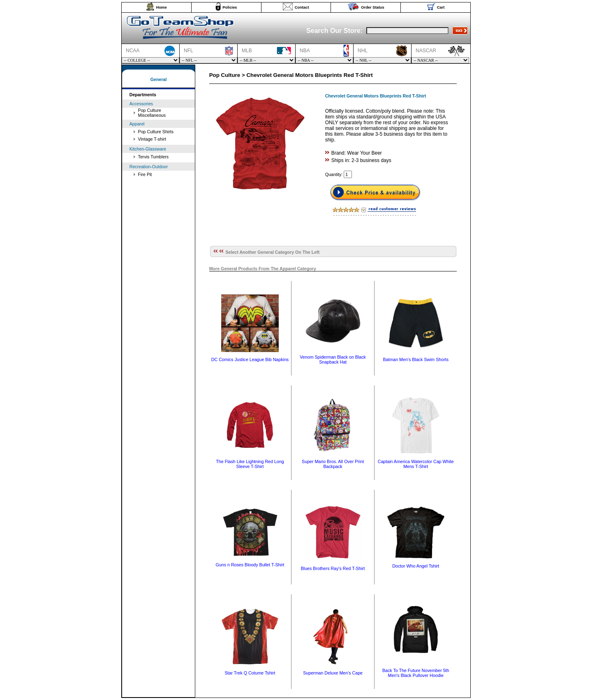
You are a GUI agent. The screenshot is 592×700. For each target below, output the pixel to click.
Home (162, 7)
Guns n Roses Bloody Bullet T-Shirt (250, 565)
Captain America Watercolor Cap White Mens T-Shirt (416, 464)
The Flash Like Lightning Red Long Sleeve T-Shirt (250, 464)
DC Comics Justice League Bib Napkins (250, 359)
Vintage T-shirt (152, 139)
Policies (230, 7)
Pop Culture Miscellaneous (152, 113)
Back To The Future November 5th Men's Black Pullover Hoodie (416, 673)
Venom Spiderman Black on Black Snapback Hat (333, 359)
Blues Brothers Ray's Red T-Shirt (333, 568)
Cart (441, 7)
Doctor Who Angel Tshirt (416, 566)
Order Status (373, 7)
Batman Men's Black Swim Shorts (416, 359)
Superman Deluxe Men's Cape (333, 673)
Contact (302, 7)
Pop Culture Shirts (156, 132)
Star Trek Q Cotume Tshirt (250, 673)
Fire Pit (145, 174)
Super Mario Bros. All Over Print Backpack (333, 464)
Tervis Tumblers (154, 157)
